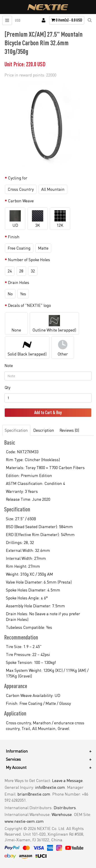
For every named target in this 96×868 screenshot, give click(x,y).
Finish (14, 237)
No (10, 294)
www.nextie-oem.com (24, 821)
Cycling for (18, 178)
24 (10, 271)
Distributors (65, 808)
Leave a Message (67, 780)
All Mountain (53, 189)
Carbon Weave (21, 201)
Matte (43, 248)
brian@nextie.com (34, 794)
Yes (23, 294)
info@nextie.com (50, 787)
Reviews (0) (69, 430)
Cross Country (21, 189)
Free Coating (19, 248)
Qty (7, 387)
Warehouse (62, 814)
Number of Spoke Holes (29, 260)
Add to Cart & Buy (48, 412)
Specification (16, 430)
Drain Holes (19, 282)
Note (9, 365)
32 (33, 271)
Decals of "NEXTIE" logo (29, 305)
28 (21, 271)
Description (44, 430)
